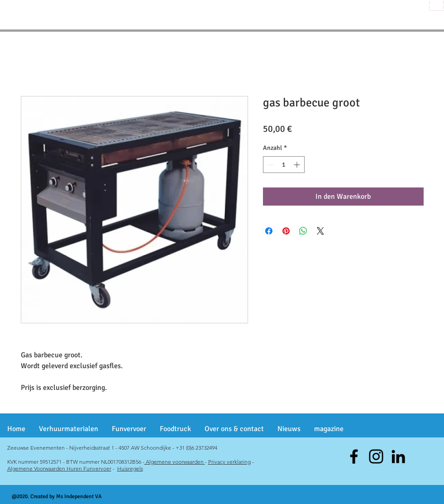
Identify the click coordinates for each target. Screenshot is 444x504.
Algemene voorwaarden (175, 462)
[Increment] (298, 165)
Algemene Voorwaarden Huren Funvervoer (59, 468)
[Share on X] (320, 231)
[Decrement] (270, 165)
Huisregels (130, 468)
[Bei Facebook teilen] (269, 231)
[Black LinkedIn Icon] (398, 456)
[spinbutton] (284, 165)
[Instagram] (376, 456)
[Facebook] (354, 456)
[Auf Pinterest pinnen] (286, 231)
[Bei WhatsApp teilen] (303, 231)
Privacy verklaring (229, 462)
